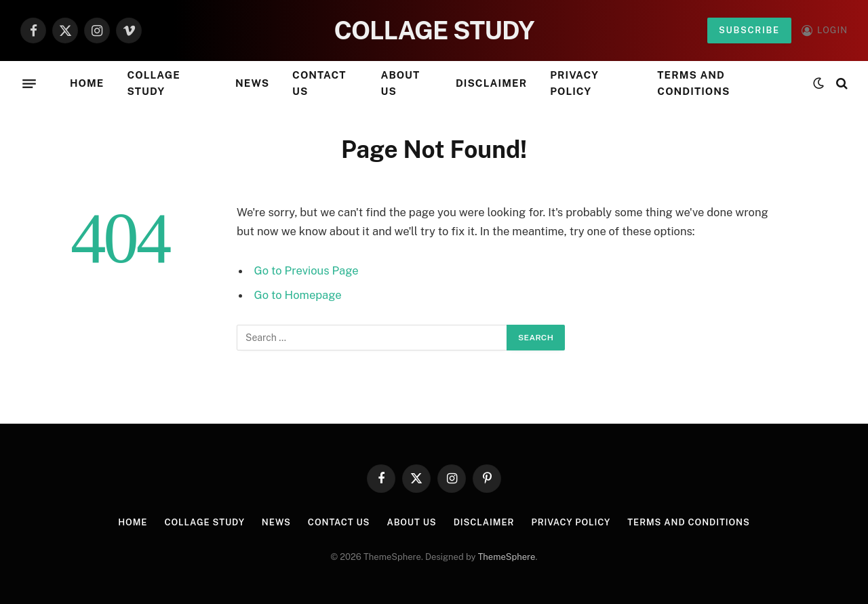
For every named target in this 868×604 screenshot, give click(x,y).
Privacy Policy (574, 83)
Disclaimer (491, 83)
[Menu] (29, 83)
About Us (401, 83)
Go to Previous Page (307, 270)
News (252, 83)
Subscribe (749, 30)
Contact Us (319, 83)
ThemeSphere (507, 557)
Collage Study (153, 83)
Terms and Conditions (693, 83)
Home (87, 83)
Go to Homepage (298, 295)
